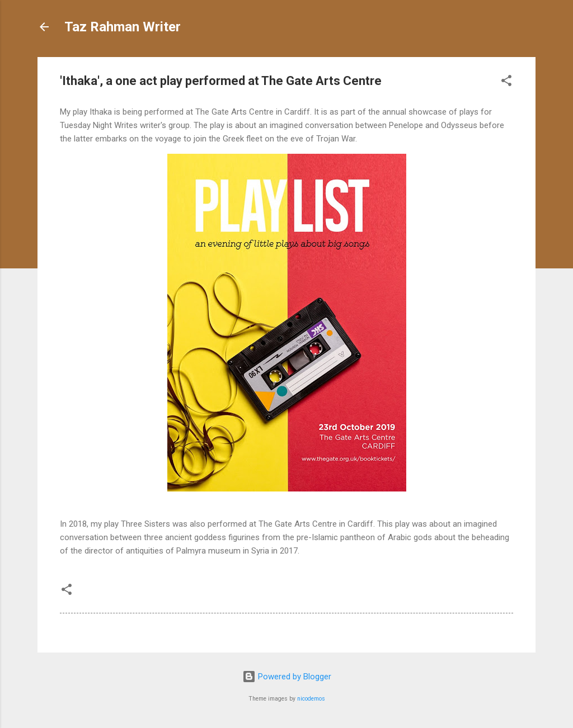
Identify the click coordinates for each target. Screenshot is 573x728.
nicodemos (311, 699)
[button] (506, 82)
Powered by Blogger (287, 677)
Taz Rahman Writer (123, 27)
